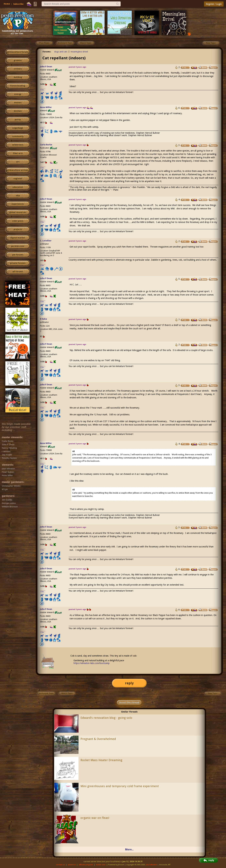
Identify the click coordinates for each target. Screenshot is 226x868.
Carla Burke (46, 145)
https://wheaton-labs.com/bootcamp (92, 663)
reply (129, 683)
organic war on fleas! (95, 818)
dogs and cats (61, 52)
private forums (18, 263)
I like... (43, 90)
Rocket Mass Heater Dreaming (101, 760)
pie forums (18, 255)
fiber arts (18, 153)
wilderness (18, 145)
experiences (18, 204)
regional (18, 179)
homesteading (18, 86)
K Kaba (43, 319)
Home (7, 4)
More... (129, 849)
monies (18, 103)
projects (18, 229)
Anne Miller (46, 107)
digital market (18, 238)
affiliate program (86, 865)
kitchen (18, 111)
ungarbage (18, 128)
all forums (18, 272)
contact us (60, 865)
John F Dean (46, 67)
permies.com (18, 246)
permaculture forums (18, 52)
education (18, 187)
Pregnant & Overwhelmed (98, 739)
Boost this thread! (129, 703)
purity (18, 120)
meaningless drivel (79, 52)
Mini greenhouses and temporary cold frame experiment (120, 786)
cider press (18, 221)
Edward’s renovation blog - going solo (106, 718)
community (18, 136)
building (18, 77)
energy (18, 94)
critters (18, 69)
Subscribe (18, 4)
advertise (72, 865)
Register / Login (214, 4)
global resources (18, 212)
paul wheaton (152, 865)
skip (18, 196)
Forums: (47, 52)
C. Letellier (46, 241)
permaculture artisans (18, 170)
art (18, 162)
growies (18, 60)
